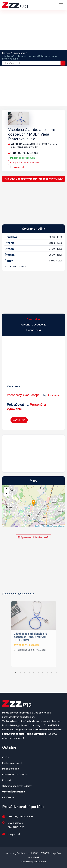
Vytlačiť (19, 420)
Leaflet (38, 526)
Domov (6, 53)
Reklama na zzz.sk (12, 763)
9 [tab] (52, 672)
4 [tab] (29, 672)
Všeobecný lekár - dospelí (24, 395)
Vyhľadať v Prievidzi (34, 179)
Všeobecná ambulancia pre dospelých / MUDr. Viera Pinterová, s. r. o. (32, 134)
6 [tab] (38, 672)
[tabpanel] (33, 633)
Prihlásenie (8, 797)
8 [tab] (47, 672)
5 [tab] (34, 672)
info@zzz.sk (14, 834)
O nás (5, 757)
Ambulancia (54, 395)
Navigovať (18, 167)
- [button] (6, 493)
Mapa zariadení (11, 769)
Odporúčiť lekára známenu (25, 163)
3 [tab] (25, 672)
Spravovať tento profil (33, 537)
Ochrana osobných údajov (17, 786)
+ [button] (7, 489)
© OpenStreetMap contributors (53, 526)
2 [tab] (20, 672)
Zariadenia (20, 53)
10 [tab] (56, 672)
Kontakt (7, 780)
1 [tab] (16, 672)
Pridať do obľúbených (22, 158)
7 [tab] (43, 672)
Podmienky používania (15, 774)
